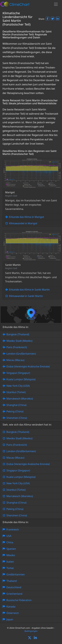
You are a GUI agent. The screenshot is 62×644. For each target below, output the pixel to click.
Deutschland (14, 587)
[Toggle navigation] (56, 4)
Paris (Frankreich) (17, 347)
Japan (10, 619)
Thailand (12, 581)
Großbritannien (16, 574)
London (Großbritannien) (21, 354)
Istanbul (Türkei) (16, 392)
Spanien (11, 549)
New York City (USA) (18, 386)
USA (9, 536)
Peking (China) (15, 411)
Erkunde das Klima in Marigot (27, 217)
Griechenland (14, 594)
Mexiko (11, 555)
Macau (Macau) (15, 360)
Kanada (11, 607)
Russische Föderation (19, 600)
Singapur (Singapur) (18, 373)
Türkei (10, 568)
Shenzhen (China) (17, 418)
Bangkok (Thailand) (18, 334)
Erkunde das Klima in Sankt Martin (29, 290)
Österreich (13, 613)
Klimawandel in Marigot (23, 223)
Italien (10, 562)
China (10, 542)
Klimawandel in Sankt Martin (26, 296)
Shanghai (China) (16, 405)
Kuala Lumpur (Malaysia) (21, 379)
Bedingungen (31, 631)
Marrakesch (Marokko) (20, 399)
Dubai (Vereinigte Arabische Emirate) (28, 366)
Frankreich (13, 530)
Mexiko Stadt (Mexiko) (19, 341)
